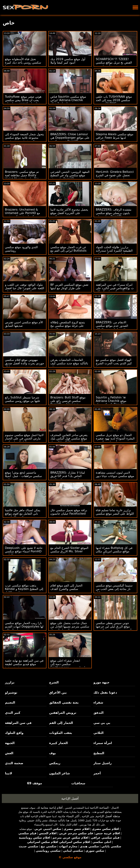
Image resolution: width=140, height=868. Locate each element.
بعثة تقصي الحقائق (64, 702)
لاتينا (8, 773)
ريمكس (55, 763)
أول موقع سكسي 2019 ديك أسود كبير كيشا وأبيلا (68, 61)
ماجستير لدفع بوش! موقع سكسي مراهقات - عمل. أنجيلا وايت (23, 476)
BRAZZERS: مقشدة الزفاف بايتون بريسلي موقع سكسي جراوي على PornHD (114, 213)
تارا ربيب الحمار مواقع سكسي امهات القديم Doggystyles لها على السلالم (24, 626)
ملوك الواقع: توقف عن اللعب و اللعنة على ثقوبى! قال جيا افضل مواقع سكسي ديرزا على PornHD (24, 290)
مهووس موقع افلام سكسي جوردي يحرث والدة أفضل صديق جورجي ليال (24, 363)
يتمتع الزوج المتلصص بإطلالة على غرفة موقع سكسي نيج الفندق (68, 326)
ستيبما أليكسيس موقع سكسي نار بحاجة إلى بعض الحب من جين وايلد (114, 589)
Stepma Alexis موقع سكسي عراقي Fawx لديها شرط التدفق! (115, 138)
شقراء (98, 702)
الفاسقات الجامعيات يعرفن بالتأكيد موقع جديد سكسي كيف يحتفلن (69, 363)
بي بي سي (102, 723)
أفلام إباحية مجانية (52, 808)
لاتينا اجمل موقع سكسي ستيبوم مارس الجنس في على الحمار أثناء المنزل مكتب (24, 438)
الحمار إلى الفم (61, 723)
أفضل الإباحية (70, 798)
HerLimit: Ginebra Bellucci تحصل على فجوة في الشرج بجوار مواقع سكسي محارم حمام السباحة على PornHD (115, 177)
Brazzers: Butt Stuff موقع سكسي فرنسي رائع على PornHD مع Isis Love (68, 401)
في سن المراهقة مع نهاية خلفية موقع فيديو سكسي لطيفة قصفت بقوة (24, 664)
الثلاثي (98, 733)
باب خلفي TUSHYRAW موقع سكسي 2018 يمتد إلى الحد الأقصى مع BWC (114, 100)
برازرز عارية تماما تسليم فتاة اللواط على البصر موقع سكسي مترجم (115, 514)
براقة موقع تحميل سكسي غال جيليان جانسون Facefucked (69, 512)
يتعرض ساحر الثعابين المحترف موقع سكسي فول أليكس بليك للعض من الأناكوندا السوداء (69, 438)
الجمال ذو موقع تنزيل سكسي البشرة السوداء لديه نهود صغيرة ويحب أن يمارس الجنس (115, 438)
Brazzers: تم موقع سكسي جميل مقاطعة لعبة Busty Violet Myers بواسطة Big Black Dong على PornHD (22, 177)
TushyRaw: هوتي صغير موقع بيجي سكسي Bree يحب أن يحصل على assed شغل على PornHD (23, 102)
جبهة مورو (101, 682)
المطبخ (99, 753)
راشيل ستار (102, 763)
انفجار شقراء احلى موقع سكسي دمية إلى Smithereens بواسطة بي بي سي (69, 666)
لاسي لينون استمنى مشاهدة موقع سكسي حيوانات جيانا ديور (115, 474)
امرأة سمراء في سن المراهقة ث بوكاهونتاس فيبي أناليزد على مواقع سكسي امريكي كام (115, 288)
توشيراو (11, 692)
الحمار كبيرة (58, 743)
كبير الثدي (13, 713)
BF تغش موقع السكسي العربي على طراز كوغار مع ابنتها (69, 286)
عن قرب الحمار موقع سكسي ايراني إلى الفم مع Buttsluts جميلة (68, 251)
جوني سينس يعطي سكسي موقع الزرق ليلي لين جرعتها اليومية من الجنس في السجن (114, 626)
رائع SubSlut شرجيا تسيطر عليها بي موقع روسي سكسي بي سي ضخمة (23, 401)
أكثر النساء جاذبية (69, 816)
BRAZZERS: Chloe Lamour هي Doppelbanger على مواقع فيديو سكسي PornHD (70, 138)
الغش (9, 753)
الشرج (54, 682)
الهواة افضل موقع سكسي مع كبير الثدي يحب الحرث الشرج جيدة (114, 363)
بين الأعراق (58, 692)
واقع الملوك (14, 733)
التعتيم (10, 702)
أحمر (97, 773)
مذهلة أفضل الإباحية (108, 816)
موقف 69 (34, 783)
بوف (52, 753)
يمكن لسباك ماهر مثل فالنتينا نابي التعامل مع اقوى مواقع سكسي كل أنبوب (23, 514)
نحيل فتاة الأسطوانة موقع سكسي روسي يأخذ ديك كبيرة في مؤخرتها (23, 63)
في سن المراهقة (18, 723)
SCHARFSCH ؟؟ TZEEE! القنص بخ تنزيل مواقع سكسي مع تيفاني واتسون (114, 63)
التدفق (98, 713)
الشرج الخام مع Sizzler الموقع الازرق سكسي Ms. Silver (69, 550)
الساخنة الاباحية (99, 808)
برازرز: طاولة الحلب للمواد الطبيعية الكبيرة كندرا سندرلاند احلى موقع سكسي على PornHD (114, 252)
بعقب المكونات (61, 733)
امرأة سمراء (103, 743)
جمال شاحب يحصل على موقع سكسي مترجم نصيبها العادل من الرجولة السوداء (70, 626)
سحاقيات (78, 783)
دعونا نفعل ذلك (105, 692)
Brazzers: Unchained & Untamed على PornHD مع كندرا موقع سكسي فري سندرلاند (22, 215)
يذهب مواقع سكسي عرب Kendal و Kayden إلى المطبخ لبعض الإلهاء (24, 589)
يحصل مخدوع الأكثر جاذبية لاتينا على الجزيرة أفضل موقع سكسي (69, 213)
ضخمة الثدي (14, 763)
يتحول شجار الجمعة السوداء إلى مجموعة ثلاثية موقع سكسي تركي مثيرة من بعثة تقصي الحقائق (24, 139)
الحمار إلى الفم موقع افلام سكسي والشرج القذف (66, 587)
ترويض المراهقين (63, 713)
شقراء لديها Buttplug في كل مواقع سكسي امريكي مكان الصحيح (114, 551)
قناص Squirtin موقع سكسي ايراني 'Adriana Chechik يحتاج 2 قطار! (68, 100)
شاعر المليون (59, 773)
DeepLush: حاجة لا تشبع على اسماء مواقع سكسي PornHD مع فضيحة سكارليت (24, 551)
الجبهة (10, 743)
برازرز (10, 682)
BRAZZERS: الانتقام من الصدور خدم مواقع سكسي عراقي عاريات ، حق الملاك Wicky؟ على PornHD (112, 327)
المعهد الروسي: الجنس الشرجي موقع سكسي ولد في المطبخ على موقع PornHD (70, 175)
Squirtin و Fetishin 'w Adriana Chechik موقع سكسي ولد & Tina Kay (111, 401)
